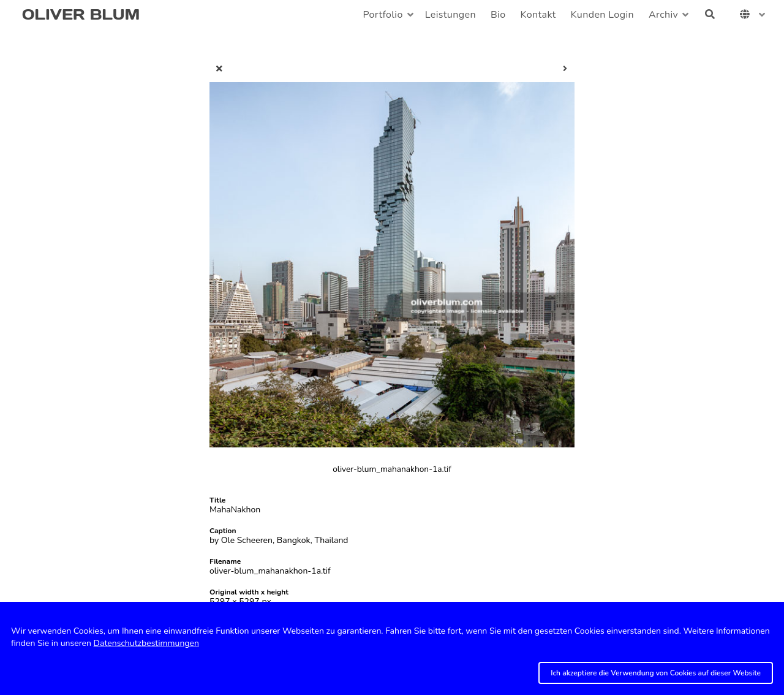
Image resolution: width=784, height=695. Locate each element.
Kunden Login (602, 15)
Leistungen (450, 15)
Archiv (663, 15)
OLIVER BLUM (81, 14)
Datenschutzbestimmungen (146, 643)
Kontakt (538, 15)
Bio (498, 15)
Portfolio (383, 15)
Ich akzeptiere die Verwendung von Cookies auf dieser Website (656, 673)
